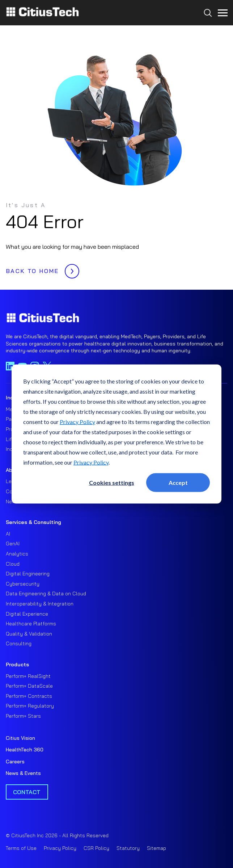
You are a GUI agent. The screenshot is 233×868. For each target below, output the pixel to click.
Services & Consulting (33, 522)
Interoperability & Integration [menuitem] (40, 604)
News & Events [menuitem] (23, 773)
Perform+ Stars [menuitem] (23, 716)
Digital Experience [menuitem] (27, 614)
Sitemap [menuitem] (156, 848)
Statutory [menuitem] (128, 848)
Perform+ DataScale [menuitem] (29, 686)
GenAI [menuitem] (13, 544)
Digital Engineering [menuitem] (28, 574)
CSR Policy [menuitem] (96, 848)
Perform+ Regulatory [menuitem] (30, 706)
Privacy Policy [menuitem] (60, 848)
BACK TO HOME (41, 269)
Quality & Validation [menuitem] (29, 634)
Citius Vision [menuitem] (20, 738)
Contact (27, 792)
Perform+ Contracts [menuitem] (29, 696)
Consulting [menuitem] (19, 643)
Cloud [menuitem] (13, 564)
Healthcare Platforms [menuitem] (31, 624)
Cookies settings (112, 482)
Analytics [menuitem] (17, 554)
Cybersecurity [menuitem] (23, 584)
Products (17, 664)
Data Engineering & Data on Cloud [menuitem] (46, 594)
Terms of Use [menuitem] (21, 848)
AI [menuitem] (8, 534)
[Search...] (206, 26)
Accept (178, 482)
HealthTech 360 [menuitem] (25, 750)
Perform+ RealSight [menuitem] (28, 676)
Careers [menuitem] (15, 762)
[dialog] (116, 434)
